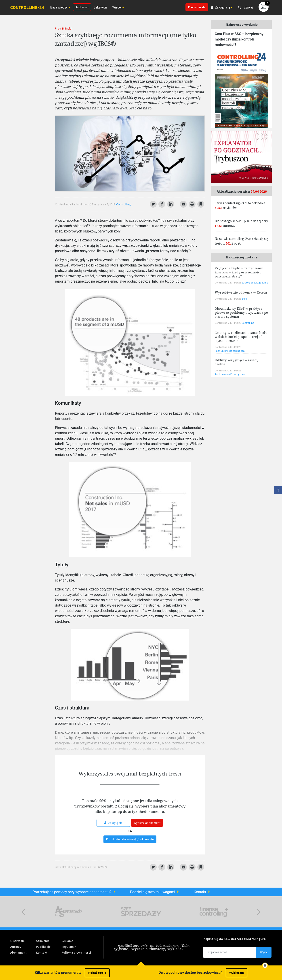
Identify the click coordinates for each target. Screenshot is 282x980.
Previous (23, 912)
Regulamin (69, 947)
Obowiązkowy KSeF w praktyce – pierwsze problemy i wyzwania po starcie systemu (241, 312)
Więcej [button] (117, 7)
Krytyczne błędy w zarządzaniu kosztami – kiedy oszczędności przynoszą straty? (239, 272)
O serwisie (17, 941)
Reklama (67, 941)
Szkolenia (43, 941)
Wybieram (237, 973)
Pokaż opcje (97, 973)
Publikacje (43, 947)
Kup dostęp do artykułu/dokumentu (130, 839)
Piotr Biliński (63, 28)
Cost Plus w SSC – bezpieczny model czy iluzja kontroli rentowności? (239, 39)
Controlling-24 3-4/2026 (228, 282)
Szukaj (245, 7)
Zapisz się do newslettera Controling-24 (234, 939)
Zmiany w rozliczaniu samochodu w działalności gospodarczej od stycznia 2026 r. (241, 337)
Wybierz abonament (147, 823)
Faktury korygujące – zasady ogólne (237, 362)
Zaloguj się (113, 823)
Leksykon (100, 7)
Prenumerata (197, 7)
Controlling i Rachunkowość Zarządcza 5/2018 (86, 204)
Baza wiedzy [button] (59, 7)
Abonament (18, 952)
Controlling (123, 204)
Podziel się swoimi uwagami (153, 892)
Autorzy (16, 947)
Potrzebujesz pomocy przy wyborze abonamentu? (72, 892)
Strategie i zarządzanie (255, 282)
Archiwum (82, 7)
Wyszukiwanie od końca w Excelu (241, 292)
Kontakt (200, 892)
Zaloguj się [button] (221, 7)
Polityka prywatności (76, 952)
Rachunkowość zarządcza (230, 351)
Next (259, 912)
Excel (244, 299)
